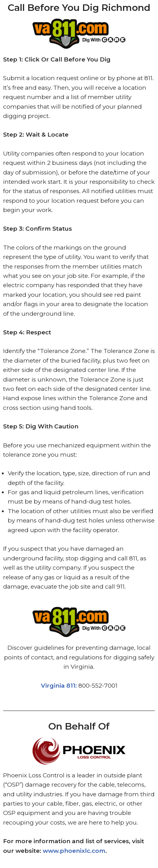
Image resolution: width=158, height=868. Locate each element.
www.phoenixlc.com (74, 851)
